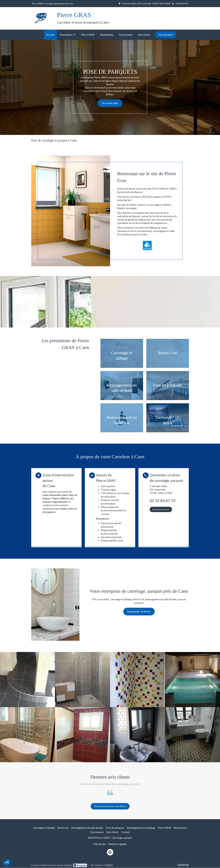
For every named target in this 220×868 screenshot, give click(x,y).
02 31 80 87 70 (163, 501)
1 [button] (2, 132)
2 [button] (5, 132)
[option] (110, 87)
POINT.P (109, 865)
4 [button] (10, 132)
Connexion (183, 864)
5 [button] (12, 132)
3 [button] (7, 132)
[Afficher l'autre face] (122, 353)
